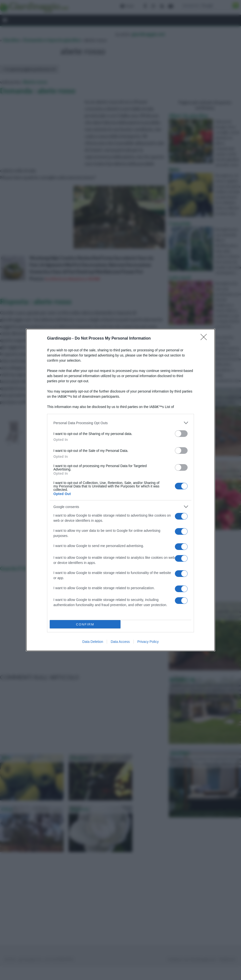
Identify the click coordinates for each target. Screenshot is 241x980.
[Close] (205, 339)
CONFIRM (85, 624)
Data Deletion (93, 642)
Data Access (120, 642)
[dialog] (120, 490)
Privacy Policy (148, 642)
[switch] (181, 434)
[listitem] (120, 423)
